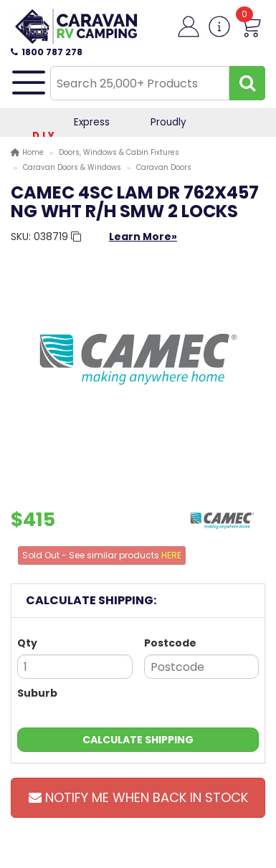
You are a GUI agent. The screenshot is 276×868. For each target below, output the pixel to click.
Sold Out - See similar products (102, 555)
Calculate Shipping (138, 740)
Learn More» (143, 237)
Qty (27, 643)
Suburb (37, 693)
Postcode (170, 643)
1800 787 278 (47, 52)
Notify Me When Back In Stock (138, 797)
